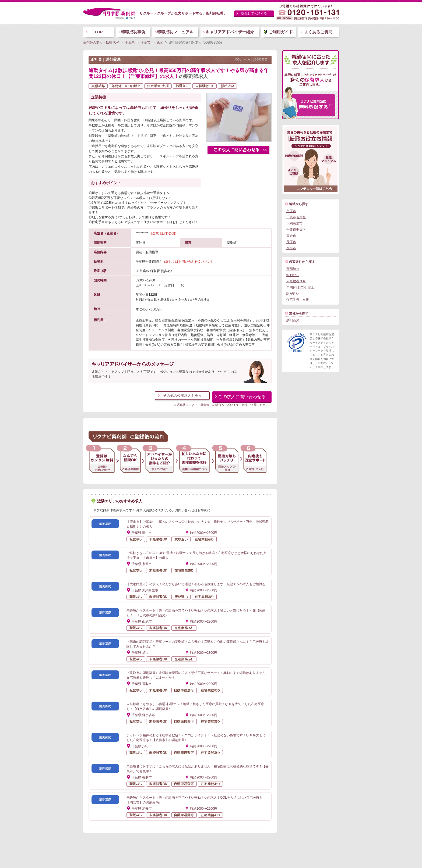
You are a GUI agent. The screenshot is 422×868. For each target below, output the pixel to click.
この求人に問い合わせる (242, 397)
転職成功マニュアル (175, 32)
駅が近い (293, 294)
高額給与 (293, 269)
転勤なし (293, 275)
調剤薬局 (293, 320)
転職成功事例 (133, 32)
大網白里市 (294, 223)
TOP (99, 32)
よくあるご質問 (318, 32)
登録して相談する (254, 13)
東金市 (291, 236)
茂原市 (291, 242)
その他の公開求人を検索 (182, 396)
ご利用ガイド (281, 32)
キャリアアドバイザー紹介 (230, 32)
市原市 (291, 211)
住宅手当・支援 (298, 300)
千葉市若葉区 (296, 217)
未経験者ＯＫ (296, 281)
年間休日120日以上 (300, 287)
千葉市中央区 (296, 230)
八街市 (291, 248)
